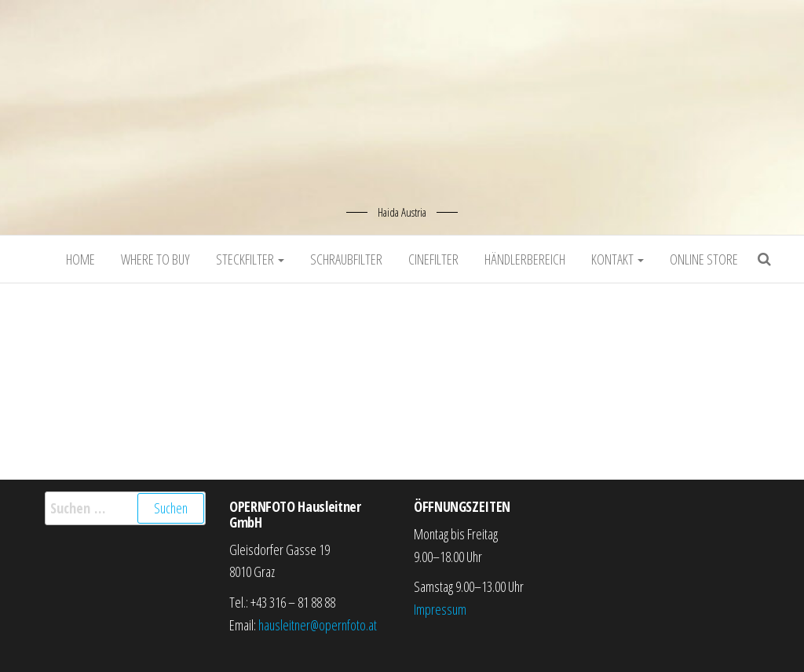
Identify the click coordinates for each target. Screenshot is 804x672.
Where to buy (155, 259)
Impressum (440, 609)
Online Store (704, 259)
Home (80, 259)
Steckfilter (250, 259)
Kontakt (618, 259)
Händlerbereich (525, 259)
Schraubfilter (346, 259)
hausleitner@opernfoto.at (318, 625)
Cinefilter (433, 259)
